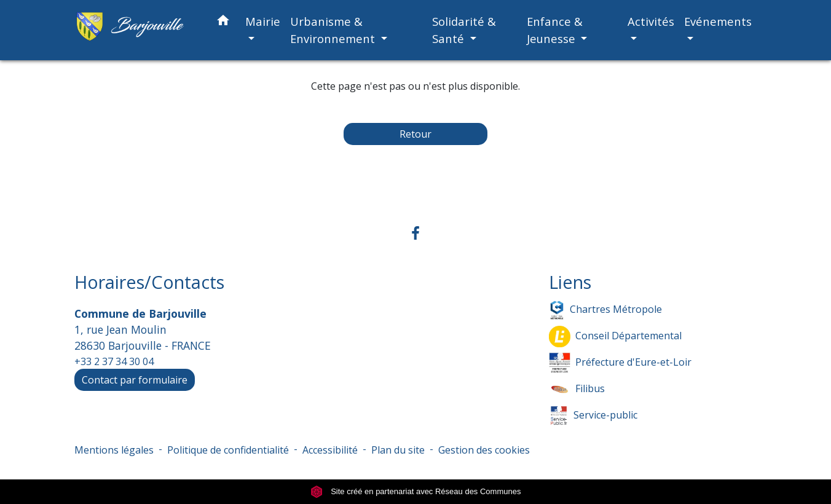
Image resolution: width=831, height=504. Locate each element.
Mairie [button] (263, 21)
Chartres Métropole (605, 310)
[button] (223, 22)
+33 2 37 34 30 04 (114, 361)
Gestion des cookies (484, 450)
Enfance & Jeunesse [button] (555, 30)
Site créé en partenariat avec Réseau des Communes (416, 491)
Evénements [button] (718, 21)
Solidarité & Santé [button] (464, 30)
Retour (415, 134)
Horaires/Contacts (149, 282)
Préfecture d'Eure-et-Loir (620, 363)
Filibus (577, 389)
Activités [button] (651, 21)
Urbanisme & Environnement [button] (334, 30)
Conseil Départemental (615, 337)
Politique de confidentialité (228, 450)
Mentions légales (114, 450)
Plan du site (398, 450)
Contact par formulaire (135, 380)
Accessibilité (330, 450)
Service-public (593, 416)
